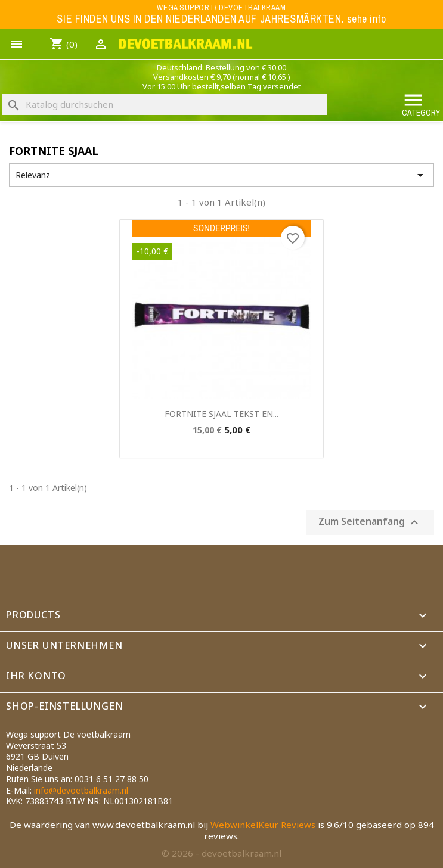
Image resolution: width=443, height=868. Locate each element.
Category (421, 104)
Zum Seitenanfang (370, 522)
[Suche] (165, 104)
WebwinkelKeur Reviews (263, 825)
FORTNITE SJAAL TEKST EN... (221, 414)
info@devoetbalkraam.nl (81, 790)
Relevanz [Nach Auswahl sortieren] (221, 175)
